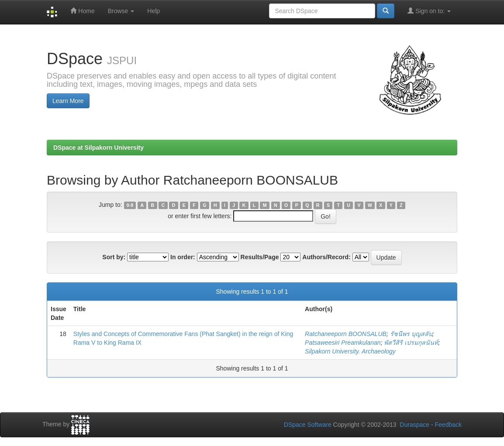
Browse (121, 11)
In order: (183, 257)
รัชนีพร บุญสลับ (411, 334)
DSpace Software (308, 425)
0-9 (130, 205)
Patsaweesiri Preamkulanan (343, 343)
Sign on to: (429, 11)
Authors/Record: (326, 257)
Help (154, 11)
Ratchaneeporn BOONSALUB (346, 334)
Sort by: (114, 257)
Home (82, 11)
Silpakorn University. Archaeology (350, 351)
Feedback (448, 425)
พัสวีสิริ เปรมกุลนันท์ (411, 343)
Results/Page (260, 257)
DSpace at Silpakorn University (98, 148)
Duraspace (414, 425)
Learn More (68, 101)
